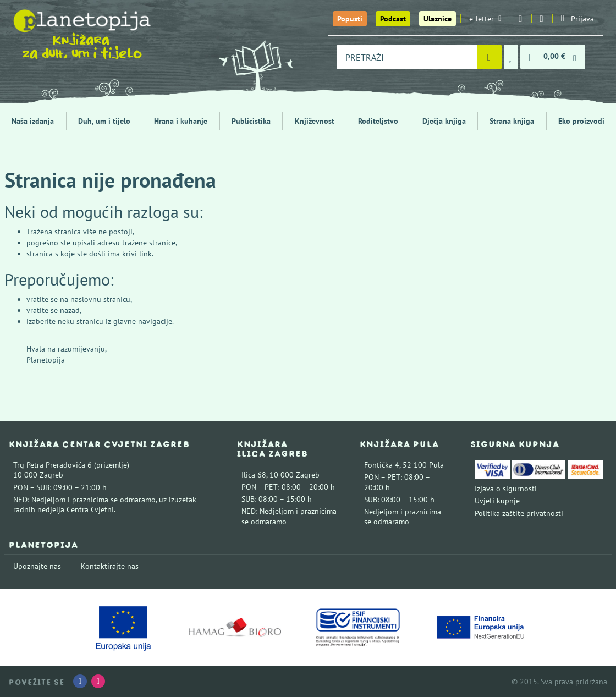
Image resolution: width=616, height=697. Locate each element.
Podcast (393, 19)
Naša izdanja (33, 121)
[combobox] (407, 57)
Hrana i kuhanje (181, 121)
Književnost (315, 121)
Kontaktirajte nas (110, 566)
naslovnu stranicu (100, 299)
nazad (70, 310)
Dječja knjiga (444, 121)
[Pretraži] (489, 57)
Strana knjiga (512, 121)
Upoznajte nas (37, 566)
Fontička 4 (382, 465)
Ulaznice (438, 19)
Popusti (350, 19)
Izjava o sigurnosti (506, 489)
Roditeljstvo (378, 121)
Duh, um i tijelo (104, 121)
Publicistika (251, 121)
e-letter (485, 19)
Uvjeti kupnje (497, 501)
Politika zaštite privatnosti (519, 513)
